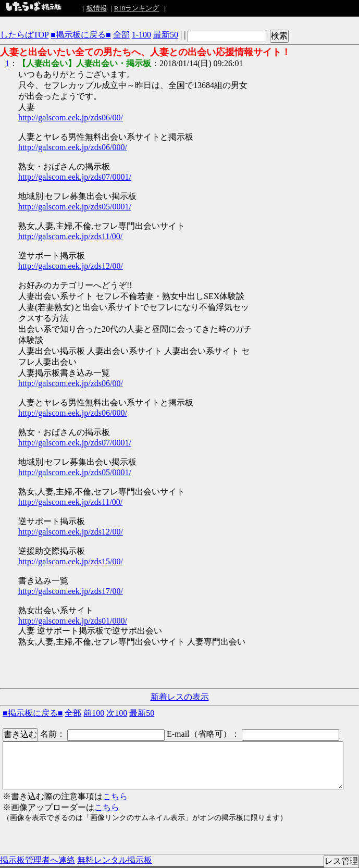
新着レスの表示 (180, 697)
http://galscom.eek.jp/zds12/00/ (71, 266)
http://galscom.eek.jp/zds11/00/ (70, 236)
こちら (115, 796)
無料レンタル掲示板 (115, 860)
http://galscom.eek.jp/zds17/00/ (71, 591)
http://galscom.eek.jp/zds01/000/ (73, 621)
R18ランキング (137, 8)
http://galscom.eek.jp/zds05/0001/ (75, 207)
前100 (94, 713)
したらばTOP (24, 35)
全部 (121, 35)
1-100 (141, 35)
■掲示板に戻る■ (81, 35)
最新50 (166, 35)
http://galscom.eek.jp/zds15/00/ (71, 561)
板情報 (97, 8)
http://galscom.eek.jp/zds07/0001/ (75, 177)
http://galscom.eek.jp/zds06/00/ (71, 117)
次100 (117, 713)
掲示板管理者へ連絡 (38, 860)
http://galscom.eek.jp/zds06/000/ (73, 147)
